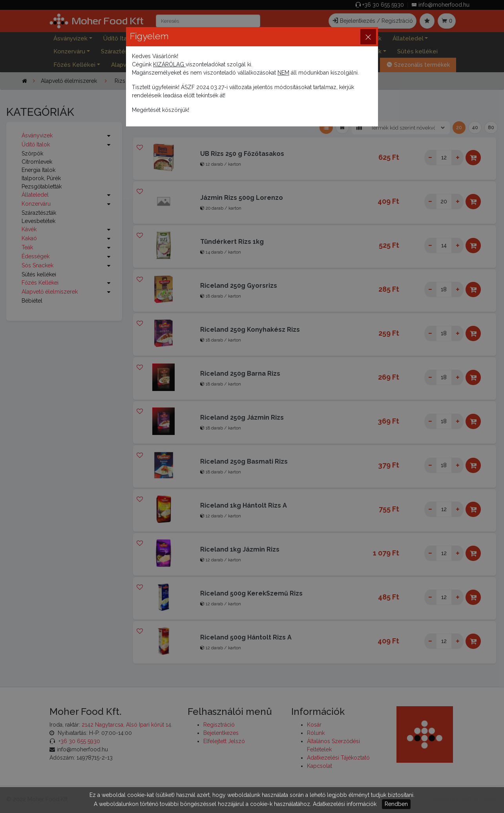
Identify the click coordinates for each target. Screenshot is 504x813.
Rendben (396, 804)
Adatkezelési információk (345, 804)
